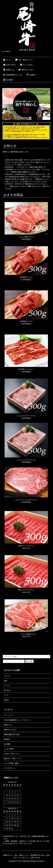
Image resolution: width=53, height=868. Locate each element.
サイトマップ (9, 715)
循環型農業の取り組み (12, 734)
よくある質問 (9, 749)
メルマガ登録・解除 (11, 763)
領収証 (6, 700)
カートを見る (26, 65)
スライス (7, 686)
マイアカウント (10, 768)
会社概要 (8, 80)
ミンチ (6, 695)
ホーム (7, 60)
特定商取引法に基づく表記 (40, 855)
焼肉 (6, 681)
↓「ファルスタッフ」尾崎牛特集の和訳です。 (31, 167)
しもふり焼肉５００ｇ (26, 634)
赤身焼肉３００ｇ (26, 277)
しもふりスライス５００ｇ (26, 460)
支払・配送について (24, 60)
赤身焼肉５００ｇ (26, 321)
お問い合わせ (9, 65)
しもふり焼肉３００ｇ (26, 237)
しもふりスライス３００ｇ (26, 416)
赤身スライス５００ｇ (26, 590)
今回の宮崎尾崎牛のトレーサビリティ (18, 720)
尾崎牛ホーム (8, 855)
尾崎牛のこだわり (26, 70)
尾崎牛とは (9, 70)
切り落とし (8, 690)
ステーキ (7, 676)
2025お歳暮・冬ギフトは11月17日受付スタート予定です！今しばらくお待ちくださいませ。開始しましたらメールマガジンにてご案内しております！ (28, 162)
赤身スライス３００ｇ (26, 546)
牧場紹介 (31, 75)
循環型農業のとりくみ (13, 75)
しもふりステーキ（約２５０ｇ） (26, 500)
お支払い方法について (12, 754)
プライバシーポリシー (21, 858)
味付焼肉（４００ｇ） (26, 369)
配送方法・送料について (13, 758)
